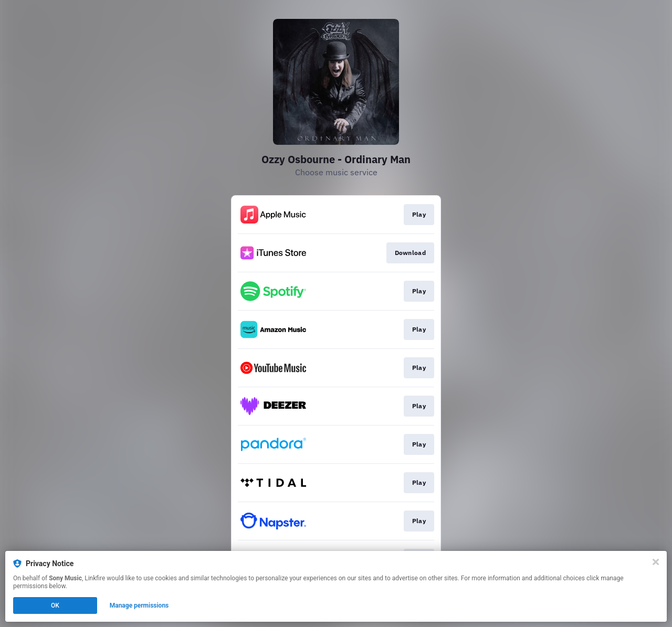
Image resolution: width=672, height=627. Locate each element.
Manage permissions (139, 605)
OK (55, 605)
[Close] (656, 562)
